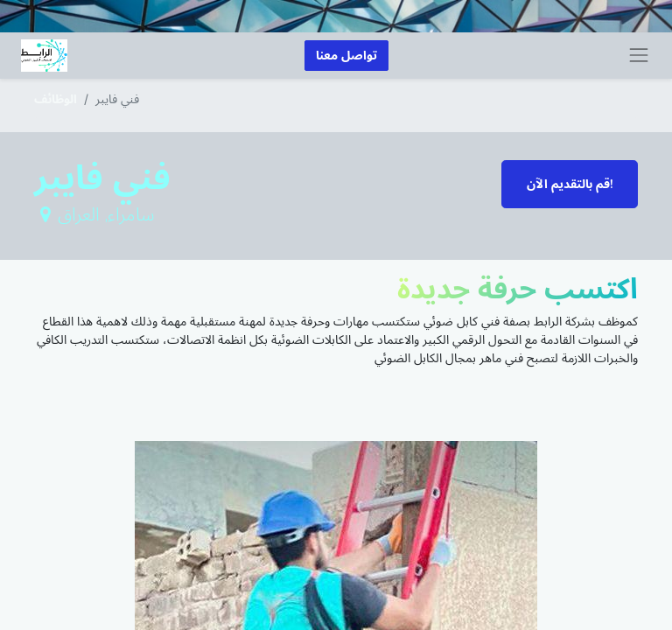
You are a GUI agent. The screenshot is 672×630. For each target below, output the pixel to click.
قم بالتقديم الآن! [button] (570, 184)
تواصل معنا (346, 56)
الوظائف (56, 98)
